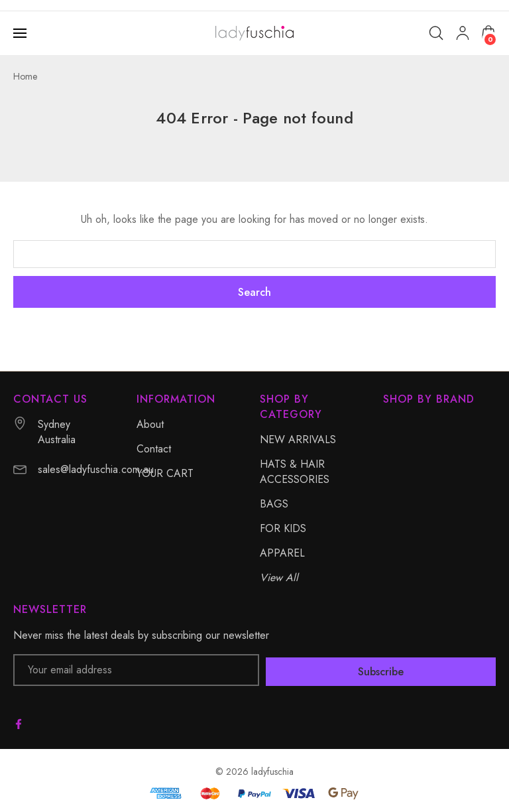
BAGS (274, 504)
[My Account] (463, 33)
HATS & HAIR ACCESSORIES (295, 472)
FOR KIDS (283, 528)
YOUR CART (165, 473)
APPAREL (282, 553)
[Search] (436, 33)
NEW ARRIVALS (298, 440)
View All (279, 577)
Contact (154, 449)
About (150, 424)
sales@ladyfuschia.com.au (96, 469)
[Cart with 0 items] (488, 33)
